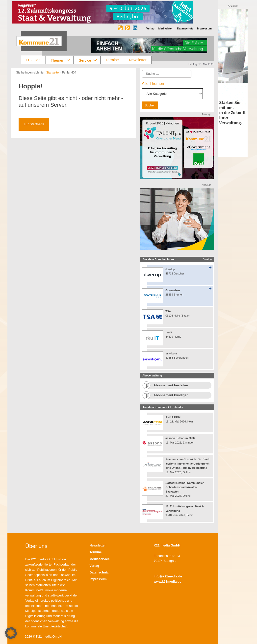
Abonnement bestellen (171, 385)
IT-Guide (33, 60)
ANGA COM (173, 417)
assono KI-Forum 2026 (180, 438)
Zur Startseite (34, 124)
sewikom (171, 353)
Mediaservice (100, 559)
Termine (112, 60)
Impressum (98, 579)
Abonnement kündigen (171, 395)
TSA (168, 311)
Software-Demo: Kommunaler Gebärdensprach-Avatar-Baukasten (185, 487)
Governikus (173, 290)
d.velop (170, 269)
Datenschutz (99, 572)
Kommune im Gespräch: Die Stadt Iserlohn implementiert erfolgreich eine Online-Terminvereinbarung (187, 463)
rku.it (169, 332)
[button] (11, 633)
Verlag (94, 566)
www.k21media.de (168, 582)
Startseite (52, 73)
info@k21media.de (168, 576)
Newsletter (138, 60)
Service (90, 60)
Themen (62, 60)
